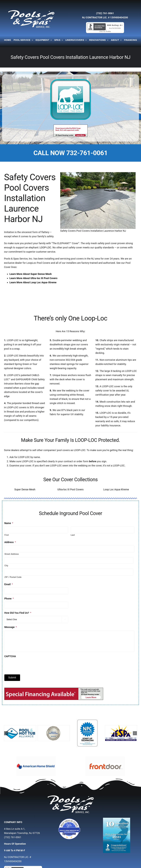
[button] (6, 733)
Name (9, 523)
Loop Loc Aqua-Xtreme (116, 489)
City (6, 566)
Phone (9, 599)
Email (9, 584)
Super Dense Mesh (25, 489)
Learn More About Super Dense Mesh (31, 274)
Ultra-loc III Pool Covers (70, 489)
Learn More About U (21, 278)
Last (73, 535)
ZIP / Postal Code (13, 577)
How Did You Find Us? (18, 613)
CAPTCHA (10, 656)
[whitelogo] (31, 10)
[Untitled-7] (70, 819)
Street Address (12, 554)
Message (11, 627)
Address (10, 542)
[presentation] (25, 665)
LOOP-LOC (45, 247)
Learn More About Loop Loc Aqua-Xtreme (33, 282)
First (7, 535)
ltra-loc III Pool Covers (45, 278)
